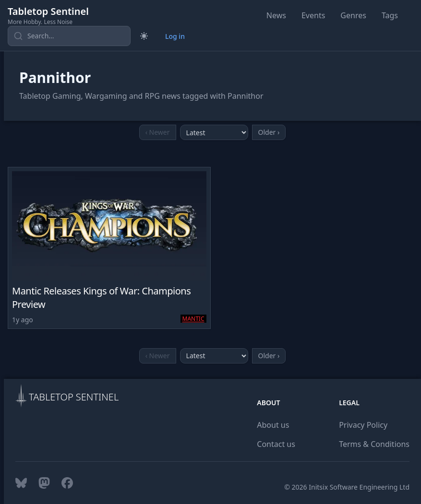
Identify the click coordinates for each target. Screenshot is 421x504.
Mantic (193, 319)
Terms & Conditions (374, 444)
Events (313, 15)
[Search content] (69, 36)
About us (273, 425)
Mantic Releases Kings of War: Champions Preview (101, 298)
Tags (390, 15)
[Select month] (214, 132)
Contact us (276, 444)
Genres (353, 15)
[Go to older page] (269, 132)
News (276, 15)
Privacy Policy (363, 425)
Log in (175, 36)
